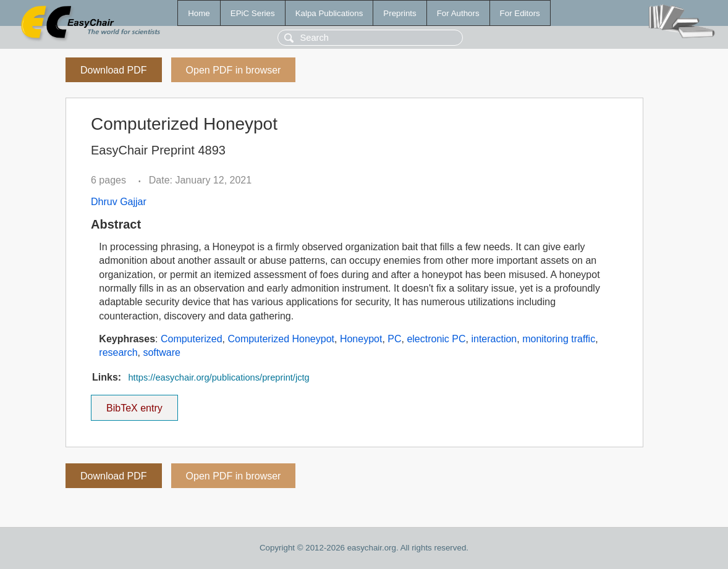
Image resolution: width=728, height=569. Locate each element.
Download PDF (114, 70)
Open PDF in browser (234, 70)
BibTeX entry (134, 404)
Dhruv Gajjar (119, 202)
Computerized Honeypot (281, 339)
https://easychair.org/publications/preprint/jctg (218, 377)
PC (394, 339)
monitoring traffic (559, 339)
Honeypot (361, 339)
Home (199, 13)
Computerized (192, 339)
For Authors (458, 13)
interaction (494, 339)
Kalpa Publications (329, 13)
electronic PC (436, 339)
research (118, 352)
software (161, 352)
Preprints (400, 13)
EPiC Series (253, 13)
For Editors (520, 13)
